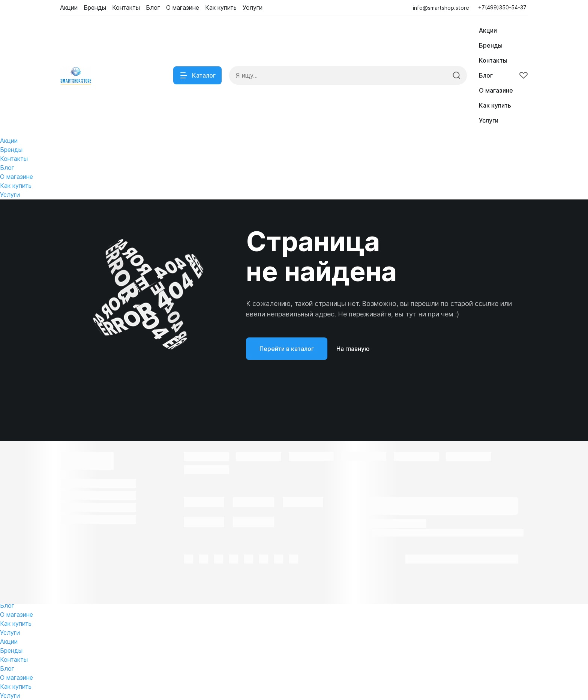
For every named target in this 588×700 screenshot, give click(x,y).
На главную (353, 349)
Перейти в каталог (287, 349)
